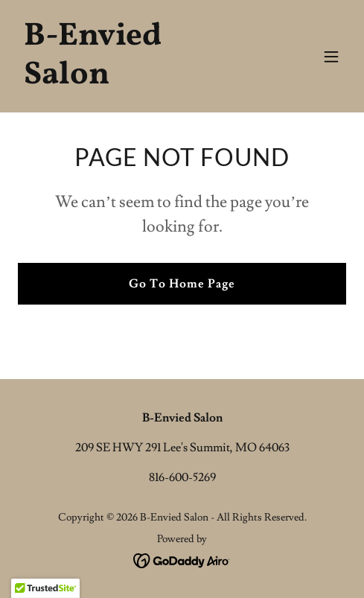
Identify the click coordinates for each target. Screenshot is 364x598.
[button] (331, 57)
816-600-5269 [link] (182, 477)
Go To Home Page (182, 284)
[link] (133, 80)
